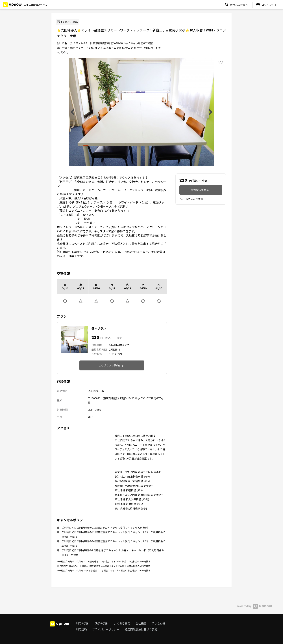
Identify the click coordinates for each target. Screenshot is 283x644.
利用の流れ (83, 623)
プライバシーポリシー (106, 629)
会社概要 (141, 623)
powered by (254, 606)
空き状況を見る (200, 190)
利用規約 (81, 629)
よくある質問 (122, 623)
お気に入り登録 (192, 199)
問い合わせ (159, 623)
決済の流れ (102, 623)
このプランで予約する (111, 365)
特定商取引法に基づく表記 (141, 629)
